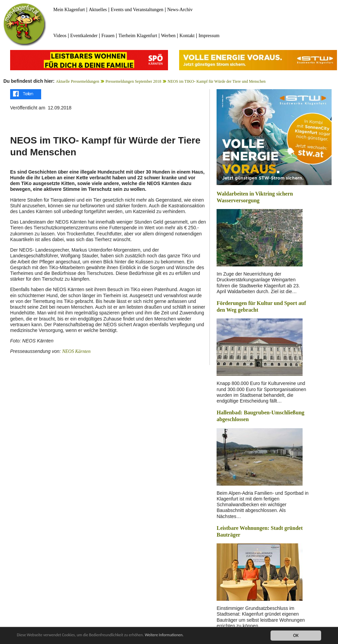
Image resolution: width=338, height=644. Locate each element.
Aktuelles (98, 10)
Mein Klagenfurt (69, 10)
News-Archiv (180, 10)
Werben (168, 36)
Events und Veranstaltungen (137, 10)
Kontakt (187, 36)
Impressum (209, 36)
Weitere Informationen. (183, 636)
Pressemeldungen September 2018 (133, 81)
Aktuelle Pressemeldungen (78, 81)
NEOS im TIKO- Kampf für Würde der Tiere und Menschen (217, 81)
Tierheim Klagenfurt (138, 36)
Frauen (108, 36)
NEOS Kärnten (76, 351)
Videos (60, 36)
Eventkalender (84, 36)
